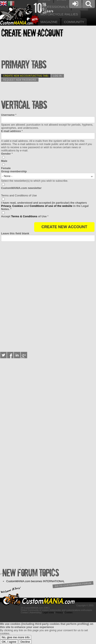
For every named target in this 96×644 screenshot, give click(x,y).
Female (6, 168)
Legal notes (48, 613)
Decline (25, 642)
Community (74, 22)
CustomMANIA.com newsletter (21, 188)
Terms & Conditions (24, 216)
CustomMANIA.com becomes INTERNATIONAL (35, 581)
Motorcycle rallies (59, 14)
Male (4, 161)
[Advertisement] (48, 296)
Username (9, 115)
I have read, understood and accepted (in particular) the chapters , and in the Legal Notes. (45, 206)
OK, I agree (9, 642)
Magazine (49, 22)
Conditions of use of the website (51, 206)
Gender (7, 154)
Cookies (18, 206)
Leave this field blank (15, 233)
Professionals (54, 7)
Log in (58, 76)
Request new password (20, 80)
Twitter (3, 355)
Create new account (26, 76)
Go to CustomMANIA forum (73, 585)
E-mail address (12, 131)
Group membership (14, 171)
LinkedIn (17, 355)
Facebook (10, 355)
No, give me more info (16, 637)
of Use (25, 216)
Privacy (6, 206)
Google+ (24, 355)
